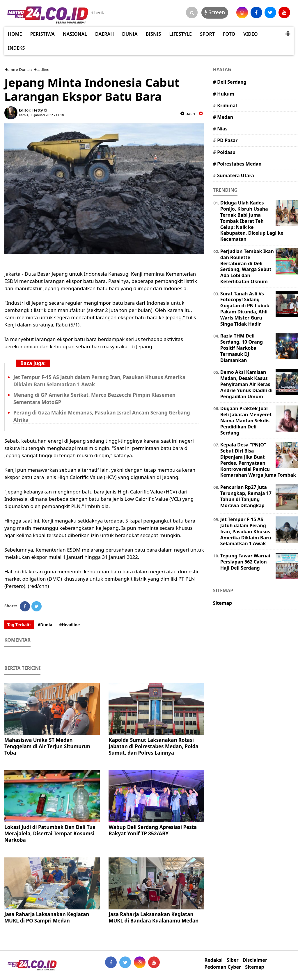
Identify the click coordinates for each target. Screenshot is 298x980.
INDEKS (16, 48)
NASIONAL (75, 34)
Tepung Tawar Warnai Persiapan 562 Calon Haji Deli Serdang (245, 562)
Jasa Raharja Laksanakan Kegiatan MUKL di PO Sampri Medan (47, 917)
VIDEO (250, 34)
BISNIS (154, 34)
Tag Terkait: (19, 625)
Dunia (24, 69)
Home (10, 69)
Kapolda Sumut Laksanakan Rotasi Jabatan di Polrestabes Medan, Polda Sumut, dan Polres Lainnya (153, 746)
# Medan (223, 117)
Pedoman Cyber (223, 967)
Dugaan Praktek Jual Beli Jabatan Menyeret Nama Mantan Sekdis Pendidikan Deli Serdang (246, 420)
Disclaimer (255, 960)
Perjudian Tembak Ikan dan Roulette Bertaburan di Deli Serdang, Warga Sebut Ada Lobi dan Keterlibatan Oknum (247, 266)
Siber (233, 960)
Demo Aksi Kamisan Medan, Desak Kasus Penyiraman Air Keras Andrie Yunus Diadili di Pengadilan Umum (246, 384)
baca (188, 113)
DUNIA (130, 34)
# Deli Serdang (230, 82)
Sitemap (222, 603)
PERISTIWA (42, 34)
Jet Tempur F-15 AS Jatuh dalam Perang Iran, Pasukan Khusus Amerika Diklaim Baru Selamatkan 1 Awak (246, 531)
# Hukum (224, 94)
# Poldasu (224, 152)
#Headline (69, 625)
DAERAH (104, 34)
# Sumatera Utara (234, 175)
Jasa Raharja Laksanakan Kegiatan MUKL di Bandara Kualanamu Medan (154, 917)
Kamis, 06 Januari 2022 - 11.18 (41, 115)
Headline (41, 69)
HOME (15, 34)
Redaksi (214, 960)
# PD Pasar (225, 140)
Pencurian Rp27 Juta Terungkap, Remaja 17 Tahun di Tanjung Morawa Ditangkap (246, 496)
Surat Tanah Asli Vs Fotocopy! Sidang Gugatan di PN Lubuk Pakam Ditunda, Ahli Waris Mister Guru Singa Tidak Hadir (245, 309)
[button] (288, 31)
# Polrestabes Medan (237, 164)
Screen (215, 12)
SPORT (207, 34)
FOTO (229, 34)
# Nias (220, 129)
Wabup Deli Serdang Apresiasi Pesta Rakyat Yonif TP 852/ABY (153, 830)
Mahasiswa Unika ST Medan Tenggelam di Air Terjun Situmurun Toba (47, 746)
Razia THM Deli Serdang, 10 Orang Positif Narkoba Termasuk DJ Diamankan (242, 348)
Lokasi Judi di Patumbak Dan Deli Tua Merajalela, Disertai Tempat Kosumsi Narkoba (50, 833)
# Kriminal (225, 105)
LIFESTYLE (181, 34)
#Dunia (45, 625)
